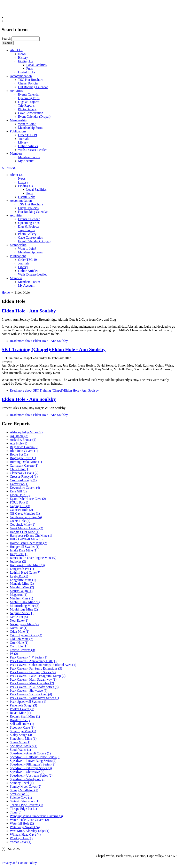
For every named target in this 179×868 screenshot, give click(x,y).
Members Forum (29, 157)
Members (16, 153)
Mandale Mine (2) (22, 584)
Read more (39, 341)
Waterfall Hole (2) (22, 823)
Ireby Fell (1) (19, 554)
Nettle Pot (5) (19, 617)
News (22, 54)
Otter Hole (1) (19, 643)
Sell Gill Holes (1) (22, 724)
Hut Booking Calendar (33, 87)
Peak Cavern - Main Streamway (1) (33, 679)
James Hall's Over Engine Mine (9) (33, 558)
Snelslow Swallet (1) (24, 746)
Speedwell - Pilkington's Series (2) (33, 764)
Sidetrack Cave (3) (22, 727)
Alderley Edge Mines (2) (26, 432)
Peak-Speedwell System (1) (28, 702)
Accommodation (21, 76)
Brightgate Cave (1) (23, 458)
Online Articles (28, 146)
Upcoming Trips (29, 98)
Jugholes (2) (18, 561)
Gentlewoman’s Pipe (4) (26, 517)
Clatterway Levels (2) (24, 473)
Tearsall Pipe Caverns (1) (26, 805)
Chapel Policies (28, 83)
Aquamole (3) (19, 436)
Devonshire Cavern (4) (25, 488)
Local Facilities (36, 65)
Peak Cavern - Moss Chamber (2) (32, 683)
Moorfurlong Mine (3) (25, 606)
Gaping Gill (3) (20, 506)
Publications (18, 131)
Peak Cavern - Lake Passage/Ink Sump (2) (38, 676)
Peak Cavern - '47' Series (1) (29, 657)
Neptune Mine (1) (22, 613)
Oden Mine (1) (20, 632)
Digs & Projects (29, 102)
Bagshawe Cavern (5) (24, 447)
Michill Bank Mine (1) (25, 602)
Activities (16, 91)
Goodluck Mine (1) (23, 525)
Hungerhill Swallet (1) (25, 547)
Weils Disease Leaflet (32, 150)
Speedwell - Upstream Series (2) (31, 775)
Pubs (29, 69)
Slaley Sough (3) (21, 735)
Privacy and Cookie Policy (19, 863)
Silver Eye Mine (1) (23, 731)
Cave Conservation (31, 113)
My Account (26, 161)
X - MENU (9, 168)
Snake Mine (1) (20, 742)
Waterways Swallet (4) (25, 827)
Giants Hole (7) (20, 521)
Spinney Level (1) (22, 783)
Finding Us (25, 61)
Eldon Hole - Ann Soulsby (29, 311)
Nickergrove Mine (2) (24, 624)
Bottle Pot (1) (19, 454)
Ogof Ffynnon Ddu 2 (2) (26, 635)
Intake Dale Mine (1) (24, 550)
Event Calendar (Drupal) (34, 117)
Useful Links (27, 72)
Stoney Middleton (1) (24, 790)
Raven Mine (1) (20, 713)
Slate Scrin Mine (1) (23, 739)
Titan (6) (16, 812)
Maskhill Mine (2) (22, 587)
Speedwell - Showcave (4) (27, 772)
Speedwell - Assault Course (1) (30, 753)
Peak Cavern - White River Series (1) (34, 698)
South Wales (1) (20, 750)
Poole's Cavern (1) (22, 709)
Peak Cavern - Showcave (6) (29, 691)
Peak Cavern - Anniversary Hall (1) (33, 661)
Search (7, 38)
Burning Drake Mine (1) (26, 462)
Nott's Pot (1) (19, 628)
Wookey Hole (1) (21, 838)
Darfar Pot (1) (19, 484)
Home (6, 292)
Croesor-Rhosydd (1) (24, 477)
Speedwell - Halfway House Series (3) (35, 757)
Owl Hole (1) (19, 646)
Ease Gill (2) (18, 491)
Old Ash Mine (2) (21, 639)
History (23, 58)
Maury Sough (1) (21, 591)
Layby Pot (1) (19, 576)
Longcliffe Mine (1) (23, 580)
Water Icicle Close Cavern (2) (29, 820)
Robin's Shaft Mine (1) (25, 716)
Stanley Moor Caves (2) (26, 787)
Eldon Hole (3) (20, 495)
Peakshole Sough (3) (23, 705)
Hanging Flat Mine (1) (25, 532)
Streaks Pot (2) (20, 794)
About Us (16, 50)
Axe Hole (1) (18, 443)
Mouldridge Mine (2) (24, 609)
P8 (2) (14, 654)
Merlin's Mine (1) (21, 598)
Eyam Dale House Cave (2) (28, 499)
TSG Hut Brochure (31, 80)
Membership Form (30, 128)
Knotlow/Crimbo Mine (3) (27, 565)
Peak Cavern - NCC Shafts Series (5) (34, 687)
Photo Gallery (27, 109)
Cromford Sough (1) (23, 480)
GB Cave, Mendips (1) (25, 513)
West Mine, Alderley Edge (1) (30, 831)
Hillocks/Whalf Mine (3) (26, 539)
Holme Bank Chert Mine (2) (28, 543)
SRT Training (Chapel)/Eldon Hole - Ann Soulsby (54, 349)
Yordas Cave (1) (21, 842)
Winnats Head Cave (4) (25, 834)
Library (23, 142)
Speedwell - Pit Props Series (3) (31, 768)
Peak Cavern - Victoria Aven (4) (31, 694)
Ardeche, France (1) (23, 440)
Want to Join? (27, 124)
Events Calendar (29, 94)
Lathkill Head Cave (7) (25, 572)
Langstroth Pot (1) (22, 569)
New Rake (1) (19, 620)
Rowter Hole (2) (21, 720)
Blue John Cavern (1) (24, 451)
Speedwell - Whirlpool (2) (27, 779)
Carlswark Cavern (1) (24, 465)
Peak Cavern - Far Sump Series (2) (33, 672)
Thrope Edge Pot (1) (23, 809)
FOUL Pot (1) (19, 502)
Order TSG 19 (27, 135)
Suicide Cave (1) (21, 798)
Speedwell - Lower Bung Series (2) (33, 761)
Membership (18, 120)
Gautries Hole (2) (21, 510)
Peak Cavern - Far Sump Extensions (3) (36, 668)
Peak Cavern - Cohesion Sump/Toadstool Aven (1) (43, 665)
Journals (24, 139)
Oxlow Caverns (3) (22, 650)
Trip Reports (26, 105)
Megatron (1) (19, 595)
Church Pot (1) (20, 469)
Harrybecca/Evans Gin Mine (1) (31, 536)
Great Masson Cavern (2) (26, 528)
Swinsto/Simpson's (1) (25, 801)
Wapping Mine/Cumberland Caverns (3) (36, 816)
